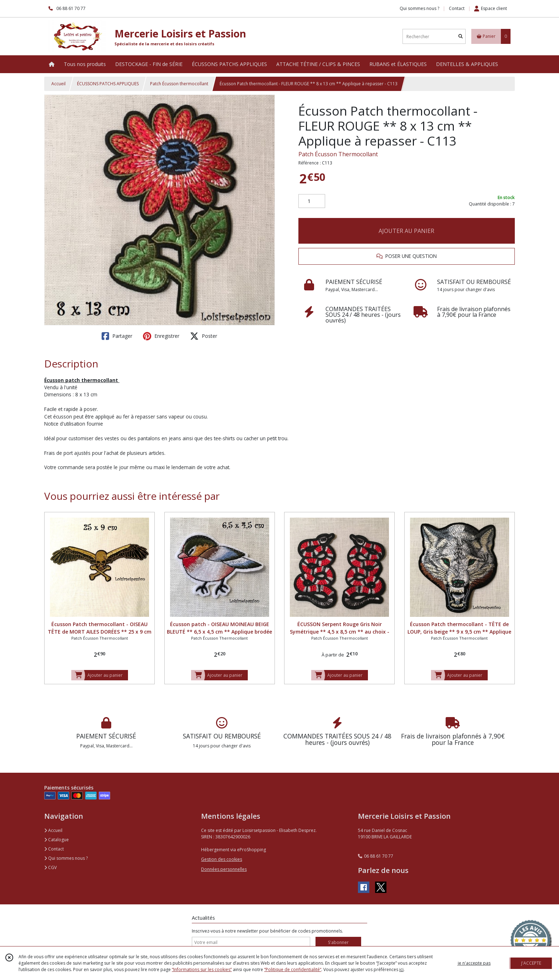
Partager (117, 336)
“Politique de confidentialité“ (293, 969)
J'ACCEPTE (531, 963)
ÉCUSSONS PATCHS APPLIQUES (108, 84)
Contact (457, 8)
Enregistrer (161, 336)
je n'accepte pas (474, 963)
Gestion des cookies (222, 859)
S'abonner (338, 942)
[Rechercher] (461, 37)
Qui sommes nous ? (66, 858)
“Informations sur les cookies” (202, 969)
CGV (50, 867)
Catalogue (57, 840)
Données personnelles (224, 869)
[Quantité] (312, 201)
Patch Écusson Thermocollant (338, 154)
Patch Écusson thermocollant (179, 84)
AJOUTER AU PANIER (406, 231)
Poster (204, 336)
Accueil (58, 84)
